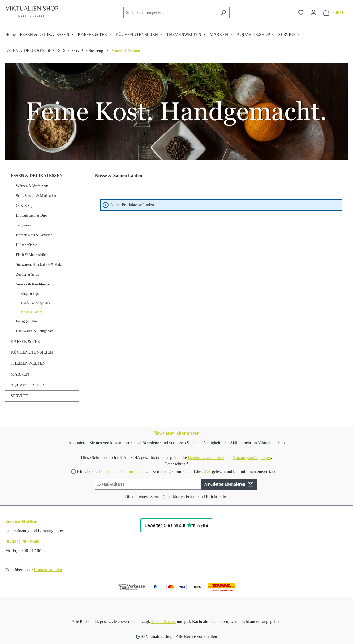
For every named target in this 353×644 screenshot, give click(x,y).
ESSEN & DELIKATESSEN (36, 176)
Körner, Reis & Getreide (34, 235)
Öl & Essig (24, 206)
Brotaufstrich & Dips (32, 215)
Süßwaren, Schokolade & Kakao (40, 265)
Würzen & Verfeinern (32, 186)
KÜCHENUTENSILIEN (32, 352)
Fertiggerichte (26, 321)
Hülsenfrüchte (26, 245)
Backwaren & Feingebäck (35, 331)
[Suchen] (223, 12)
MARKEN (20, 374)
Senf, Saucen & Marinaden (36, 196)
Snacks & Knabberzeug (35, 284)
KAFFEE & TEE (25, 341)
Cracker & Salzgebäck (36, 303)
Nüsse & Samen (32, 312)
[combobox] (170, 12)
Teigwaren (24, 225)
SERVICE (19, 396)
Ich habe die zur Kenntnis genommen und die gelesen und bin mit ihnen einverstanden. (179, 471)
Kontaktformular (48, 570)
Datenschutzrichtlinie (206, 458)
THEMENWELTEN (28, 363)
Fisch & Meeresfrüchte (33, 255)
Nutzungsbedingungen (252, 458)
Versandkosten (163, 622)
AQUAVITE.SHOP (27, 385)
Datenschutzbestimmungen (121, 471)
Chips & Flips (30, 294)
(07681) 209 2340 (22, 542)
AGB (206, 471)
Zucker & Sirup (28, 274)
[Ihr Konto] (313, 12)
